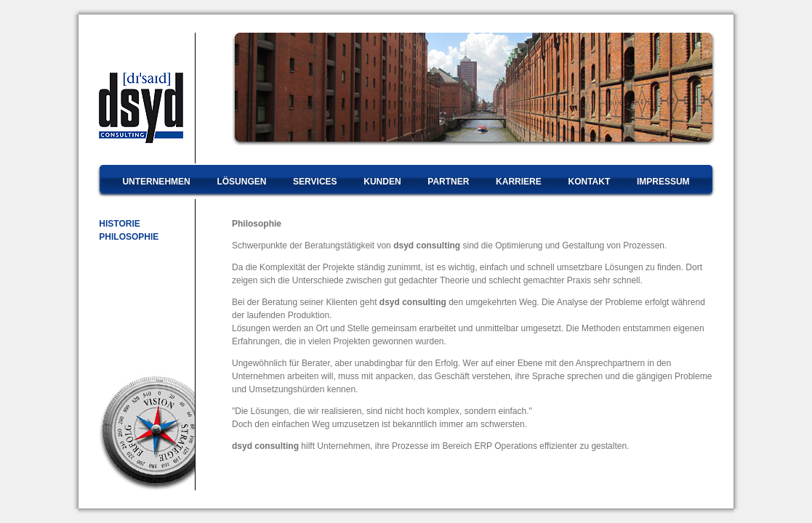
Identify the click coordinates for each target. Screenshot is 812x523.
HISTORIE (118, 224)
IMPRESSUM (663, 182)
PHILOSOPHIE (128, 237)
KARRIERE (519, 182)
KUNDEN (382, 182)
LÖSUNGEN (241, 182)
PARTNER (448, 182)
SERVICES (315, 182)
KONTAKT (589, 182)
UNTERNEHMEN (156, 182)
